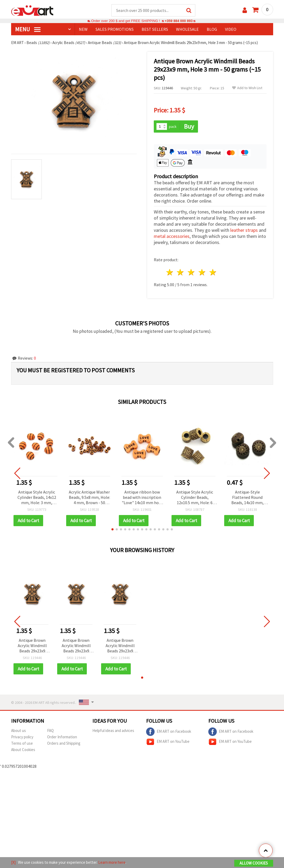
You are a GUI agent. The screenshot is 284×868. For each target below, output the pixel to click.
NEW (83, 29)
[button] (112, 530)
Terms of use (22, 743)
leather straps (244, 230)
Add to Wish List (247, 88)
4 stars (202, 272)
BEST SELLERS (155, 29)
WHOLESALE (187, 29)
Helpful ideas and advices (113, 731)
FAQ (50, 731)
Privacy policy (22, 737)
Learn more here (112, 862)
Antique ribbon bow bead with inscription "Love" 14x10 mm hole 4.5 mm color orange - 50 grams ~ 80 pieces (142, 498)
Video (231, 29)
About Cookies (23, 750)
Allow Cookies (254, 863)
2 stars (181, 272)
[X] (13, 862)
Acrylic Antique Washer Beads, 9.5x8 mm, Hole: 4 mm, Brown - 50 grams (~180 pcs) (89, 498)
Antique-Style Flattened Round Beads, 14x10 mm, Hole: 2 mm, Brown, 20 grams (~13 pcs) (247, 498)
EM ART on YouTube (168, 742)
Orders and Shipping (64, 743)
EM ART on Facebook (169, 732)
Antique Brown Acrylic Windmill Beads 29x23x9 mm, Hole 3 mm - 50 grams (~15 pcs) (32, 646)
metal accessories (172, 236)
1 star (170, 272)
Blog (212, 29)
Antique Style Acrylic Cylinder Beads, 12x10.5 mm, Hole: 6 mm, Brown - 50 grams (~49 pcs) (195, 498)
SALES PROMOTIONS (115, 29)
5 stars (213, 272)
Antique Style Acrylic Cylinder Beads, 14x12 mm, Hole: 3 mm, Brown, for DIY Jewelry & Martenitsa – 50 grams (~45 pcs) (37, 498)
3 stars (191, 272)
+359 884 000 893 (179, 21)
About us (19, 731)
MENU (28, 29)
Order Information (62, 737)
